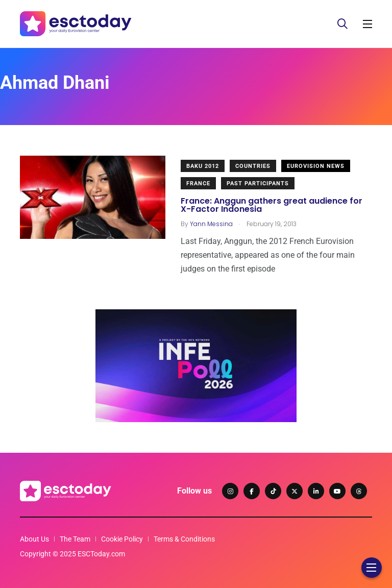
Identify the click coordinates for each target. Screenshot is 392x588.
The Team (75, 539)
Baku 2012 (203, 166)
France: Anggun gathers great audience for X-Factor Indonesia (272, 205)
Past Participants (258, 183)
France (198, 183)
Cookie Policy (122, 539)
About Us (34, 539)
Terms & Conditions (184, 539)
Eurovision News (316, 166)
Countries (253, 166)
